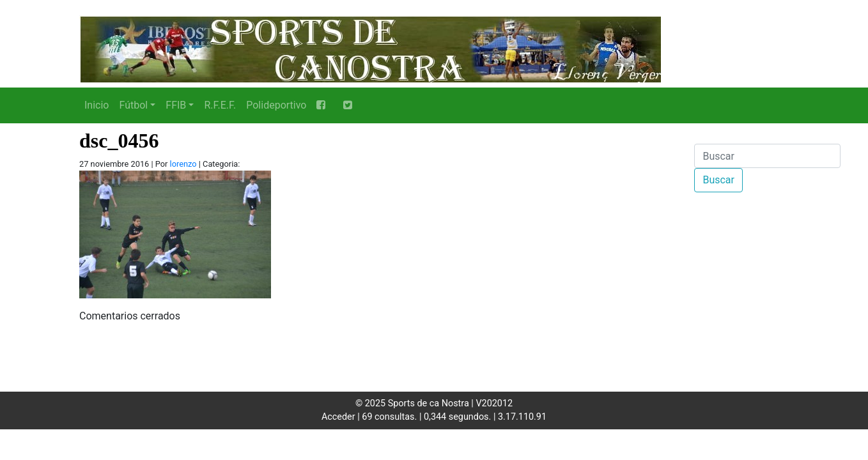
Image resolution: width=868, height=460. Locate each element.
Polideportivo (276, 105)
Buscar (718, 180)
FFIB (176, 105)
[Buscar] (767, 156)
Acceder (338, 417)
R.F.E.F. (220, 105)
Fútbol (133, 105)
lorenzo (183, 164)
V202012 (494, 403)
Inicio (97, 105)
